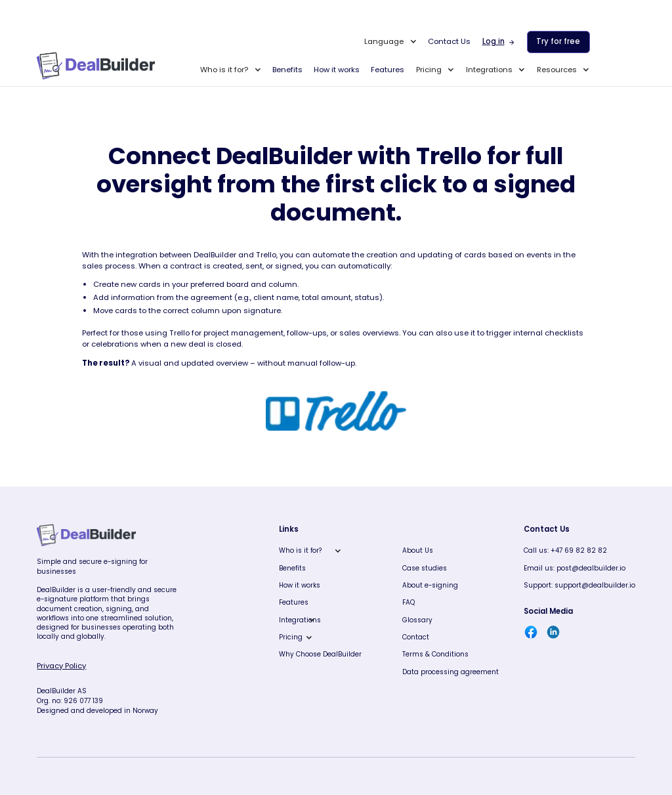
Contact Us (449, 41)
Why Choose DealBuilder (320, 654)
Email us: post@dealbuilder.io (575, 568)
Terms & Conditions (435, 654)
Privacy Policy (61, 666)
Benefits (287, 70)
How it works (337, 70)
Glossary (417, 620)
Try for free (558, 41)
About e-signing (430, 585)
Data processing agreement (451, 672)
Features (388, 70)
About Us (418, 550)
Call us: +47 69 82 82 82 (565, 550)
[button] (390, 42)
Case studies (425, 568)
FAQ (409, 602)
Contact (416, 637)
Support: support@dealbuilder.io (579, 585)
